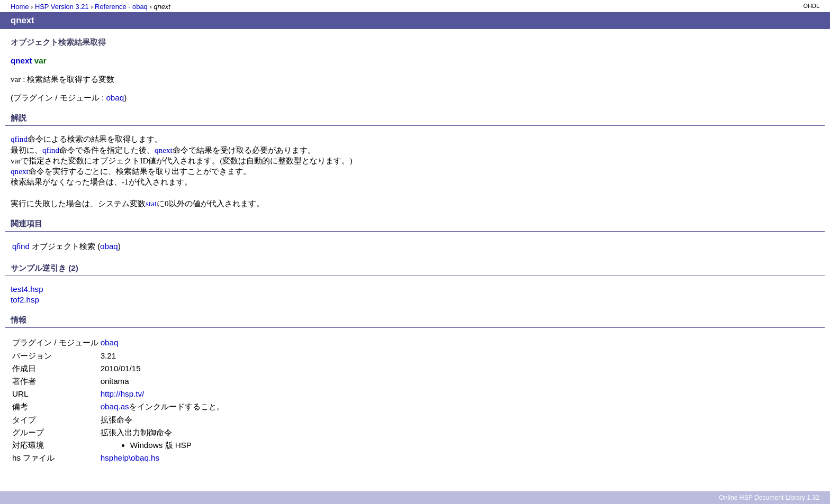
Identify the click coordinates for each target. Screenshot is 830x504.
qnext (164, 150)
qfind (19, 139)
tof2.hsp (25, 300)
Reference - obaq (121, 7)
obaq (115, 98)
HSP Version (62, 7)
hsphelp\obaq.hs (130, 458)
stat (151, 203)
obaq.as (115, 406)
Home (20, 7)
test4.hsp (27, 289)
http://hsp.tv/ (123, 394)
